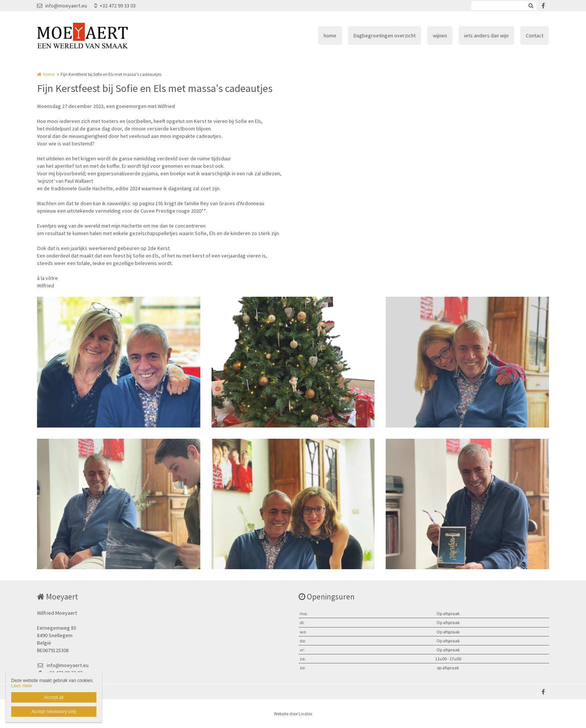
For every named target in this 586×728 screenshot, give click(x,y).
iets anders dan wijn (486, 36)
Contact (535, 36)
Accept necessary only (54, 712)
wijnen (440, 36)
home (330, 36)
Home (49, 74)
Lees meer (22, 686)
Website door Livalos (293, 714)
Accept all (54, 697)
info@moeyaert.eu (62, 6)
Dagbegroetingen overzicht (385, 36)
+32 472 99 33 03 (115, 6)
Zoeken (531, 6)
